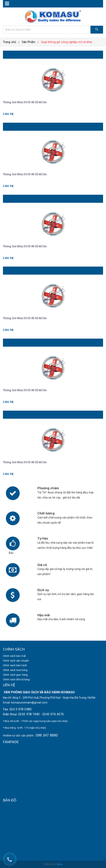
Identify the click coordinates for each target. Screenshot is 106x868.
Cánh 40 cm (12, 199)
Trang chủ (9, 42)
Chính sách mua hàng (15, 670)
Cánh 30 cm (12, 343)
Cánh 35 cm (12, 270)
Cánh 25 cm (12, 415)
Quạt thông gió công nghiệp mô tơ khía (67, 42)
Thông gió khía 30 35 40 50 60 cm (25, 102)
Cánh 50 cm (12, 127)
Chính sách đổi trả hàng (16, 679)
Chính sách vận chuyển (16, 661)
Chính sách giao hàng (15, 675)
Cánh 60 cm (12, 55)
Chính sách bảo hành (15, 665)
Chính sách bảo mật (14, 656)
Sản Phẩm (29, 42)
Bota (60, 864)
